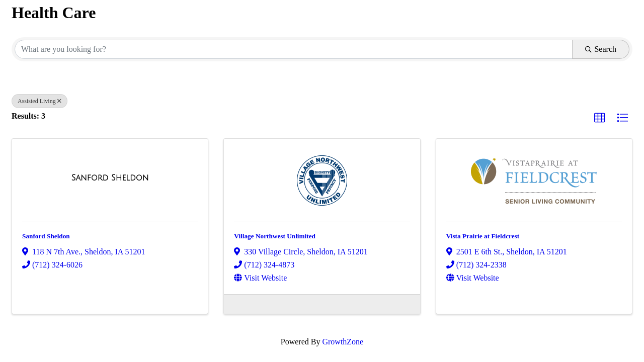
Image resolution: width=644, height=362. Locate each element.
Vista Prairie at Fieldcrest (483, 236)
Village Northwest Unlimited (275, 236)
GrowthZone (343, 342)
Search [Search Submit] (601, 49)
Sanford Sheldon (46, 236)
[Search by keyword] (294, 49)
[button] (600, 118)
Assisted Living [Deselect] (39, 101)
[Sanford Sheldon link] (110, 178)
